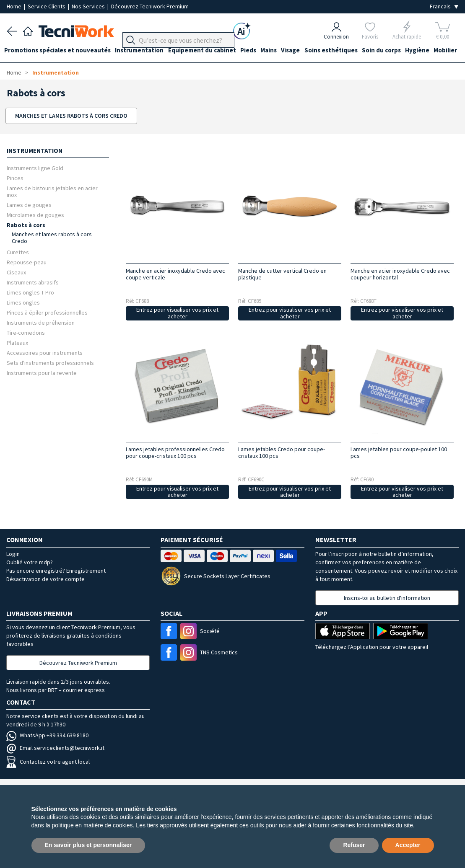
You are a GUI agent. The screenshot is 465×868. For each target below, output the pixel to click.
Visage (305, 51)
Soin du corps (401, 51)
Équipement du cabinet (209, 51)
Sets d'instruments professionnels (50, 363)
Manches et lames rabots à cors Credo (52, 238)
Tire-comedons (26, 332)
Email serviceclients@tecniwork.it (55, 748)
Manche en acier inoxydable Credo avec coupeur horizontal (400, 274)
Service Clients (47, 6)
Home (15, 6)
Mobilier (18, 66)
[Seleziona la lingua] (444, 6)
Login (13, 554)
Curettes (18, 252)
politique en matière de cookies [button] (92, 825)
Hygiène (439, 51)
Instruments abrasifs (33, 282)
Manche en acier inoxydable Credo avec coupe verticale (175, 274)
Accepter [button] (408, 845)
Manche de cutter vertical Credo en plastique (282, 274)
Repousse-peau (27, 262)
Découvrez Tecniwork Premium (150, 6)
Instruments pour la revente (42, 373)
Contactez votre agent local (48, 762)
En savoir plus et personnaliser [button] (88, 845)
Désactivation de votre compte (45, 579)
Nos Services (89, 6)
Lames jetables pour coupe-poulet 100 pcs (399, 452)
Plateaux (17, 342)
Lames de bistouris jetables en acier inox (52, 191)
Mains (281, 51)
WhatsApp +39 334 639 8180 (47, 735)
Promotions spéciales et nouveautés (60, 51)
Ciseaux (16, 272)
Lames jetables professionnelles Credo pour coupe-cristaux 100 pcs (175, 452)
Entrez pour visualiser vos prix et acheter (177, 313)
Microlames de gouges (35, 215)
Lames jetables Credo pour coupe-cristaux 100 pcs (282, 452)
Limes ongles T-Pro (30, 292)
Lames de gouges (29, 205)
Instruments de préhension (41, 322)
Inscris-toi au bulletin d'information (387, 598)
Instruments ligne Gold (35, 168)
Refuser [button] (354, 845)
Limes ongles (23, 302)
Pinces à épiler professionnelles (47, 312)
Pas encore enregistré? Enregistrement (56, 571)
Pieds (258, 51)
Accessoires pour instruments (45, 353)
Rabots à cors (26, 225)
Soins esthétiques (348, 51)
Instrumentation (144, 51)
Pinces (15, 178)
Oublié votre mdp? (30, 562)
